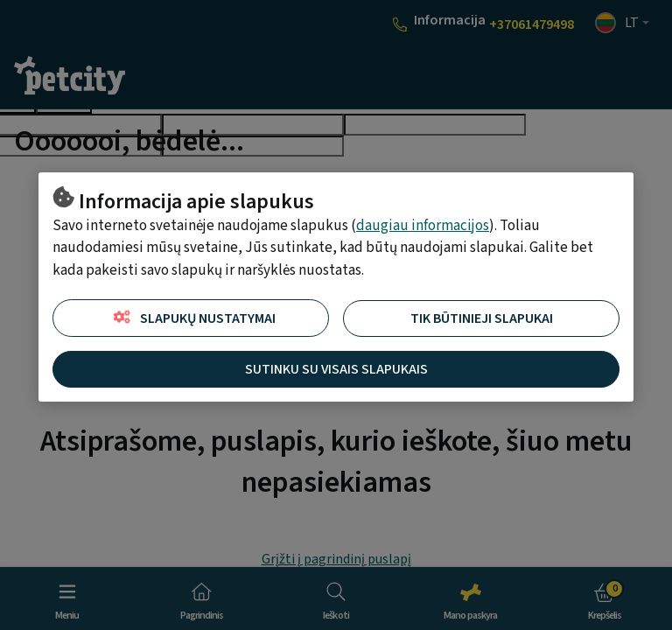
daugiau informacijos (423, 226)
